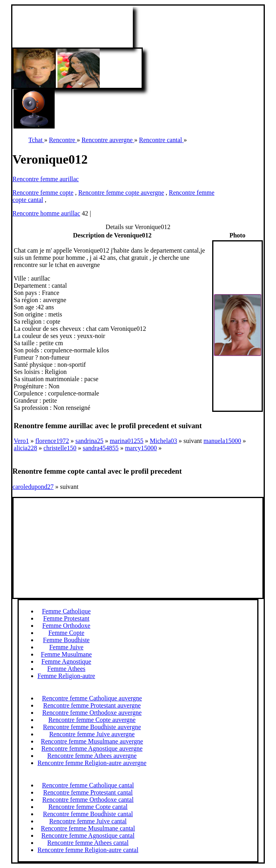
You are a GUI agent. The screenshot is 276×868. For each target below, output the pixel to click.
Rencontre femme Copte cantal (88, 807)
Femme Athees (66, 669)
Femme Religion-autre (66, 676)
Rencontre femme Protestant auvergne (92, 705)
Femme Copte (66, 633)
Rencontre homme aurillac (46, 213)
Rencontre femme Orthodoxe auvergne (92, 713)
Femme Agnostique (66, 661)
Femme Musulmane (66, 654)
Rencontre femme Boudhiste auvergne (92, 727)
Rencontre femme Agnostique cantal (88, 835)
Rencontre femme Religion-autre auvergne (92, 763)
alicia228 (25, 448)
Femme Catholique (66, 611)
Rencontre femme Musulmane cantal (88, 828)
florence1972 (52, 441)
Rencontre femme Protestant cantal (88, 792)
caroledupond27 (33, 487)
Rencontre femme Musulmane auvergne (92, 741)
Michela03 (164, 441)
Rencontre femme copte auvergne (121, 193)
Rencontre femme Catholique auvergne (92, 698)
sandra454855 (101, 448)
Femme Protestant (66, 618)
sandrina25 (89, 441)
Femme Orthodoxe (66, 626)
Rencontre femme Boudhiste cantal (88, 814)
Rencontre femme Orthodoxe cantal (88, 800)
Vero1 (21, 441)
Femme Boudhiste (66, 640)
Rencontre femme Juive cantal (88, 821)
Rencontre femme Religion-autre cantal (88, 850)
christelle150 (60, 448)
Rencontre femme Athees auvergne (92, 756)
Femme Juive (66, 647)
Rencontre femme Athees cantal (88, 843)
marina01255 (126, 441)
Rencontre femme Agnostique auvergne (92, 748)
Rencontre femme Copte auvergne (92, 720)
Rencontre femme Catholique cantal (88, 785)
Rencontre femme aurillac (45, 179)
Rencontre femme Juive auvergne (92, 734)
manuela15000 (222, 441)
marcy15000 (141, 448)
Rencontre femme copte (43, 193)
